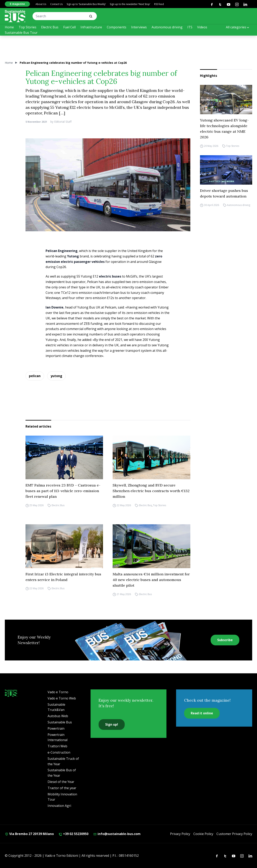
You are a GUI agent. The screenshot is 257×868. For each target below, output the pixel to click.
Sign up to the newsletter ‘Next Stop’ (130, 4)
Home (9, 27)
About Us (41, 4)
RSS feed (159, 4)
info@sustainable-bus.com (117, 834)
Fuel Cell (69, 27)
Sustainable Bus (60, 722)
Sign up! (112, 724)
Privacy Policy (180, 834)
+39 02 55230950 (73, 834)
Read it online (202, 713)
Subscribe (225, 640)
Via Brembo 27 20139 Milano (29, 834)
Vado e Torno (58, 692)
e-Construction (59, 752)
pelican (35, 376)
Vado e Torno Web (62, 698)
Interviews (139, 27)
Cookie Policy (203, 834)
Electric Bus (50, 27)
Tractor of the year (62, 788)
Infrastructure (91, 27)
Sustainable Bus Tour (21, 33)
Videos (202, 27)
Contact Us (56, 4)
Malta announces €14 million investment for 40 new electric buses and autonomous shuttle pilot (151, 580)
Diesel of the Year (61, 782)
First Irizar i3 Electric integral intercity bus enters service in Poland (63, 577)
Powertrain (56, 728)
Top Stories (28, 27)
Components (117, 27)
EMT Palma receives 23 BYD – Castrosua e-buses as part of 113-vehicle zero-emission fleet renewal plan (63, 491)
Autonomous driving (167, 27)
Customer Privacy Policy (234, 834)
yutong (56, 376)
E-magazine (17, 4)
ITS (190, 27)
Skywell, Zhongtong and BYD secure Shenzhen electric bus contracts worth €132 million (151, 491)
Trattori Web (57, 746)
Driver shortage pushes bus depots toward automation (224, 193)
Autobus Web (58, 716)
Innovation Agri (59, 806)
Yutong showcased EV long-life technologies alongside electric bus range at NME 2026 (224, 129)
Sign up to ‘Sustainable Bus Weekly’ (86, 4)
